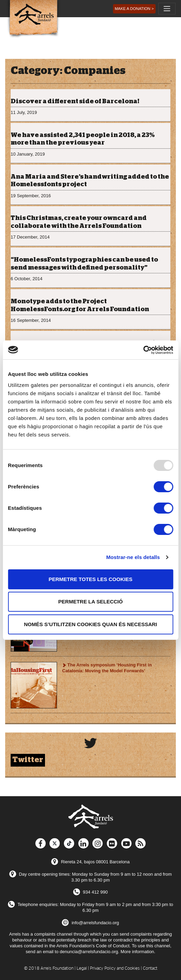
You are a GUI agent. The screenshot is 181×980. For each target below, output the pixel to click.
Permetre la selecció (91, 602)
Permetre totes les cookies (91, 579)
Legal (82, 968)
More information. (138, 952)
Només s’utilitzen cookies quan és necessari (91, 624)
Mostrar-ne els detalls (133, 557)
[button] (134, 9)
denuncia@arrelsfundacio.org (89, 952)
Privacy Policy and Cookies (115, 968)
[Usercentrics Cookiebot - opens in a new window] (143, 350)
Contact (150, 968)
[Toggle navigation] (167, 9)
